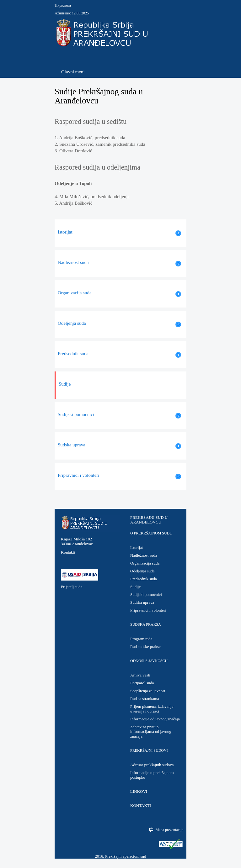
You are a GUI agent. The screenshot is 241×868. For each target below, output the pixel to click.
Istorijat (137, 547)
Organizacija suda (145, 563)
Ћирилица (63, 5)
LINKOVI (139, 791)
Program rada (141, 639)
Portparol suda (142, 683)
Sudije (135, 587)
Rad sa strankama (145, 699)
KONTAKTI (141, 805)
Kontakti (68, 552)
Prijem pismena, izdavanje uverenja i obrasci (152, 709)
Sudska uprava (142, 602)
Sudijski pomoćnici (146, 594)
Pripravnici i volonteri (148, 610)
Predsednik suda (144, 579)
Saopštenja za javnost (148, 691)
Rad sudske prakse (145, 647)
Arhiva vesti (140, 675)
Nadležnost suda (144, 555)
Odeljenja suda (142, 571)
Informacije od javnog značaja (155, 719)
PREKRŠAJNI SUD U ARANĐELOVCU (149, 520)
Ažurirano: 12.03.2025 (72, 13)
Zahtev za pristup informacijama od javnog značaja (151, 731)
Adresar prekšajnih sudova (152, 765)
